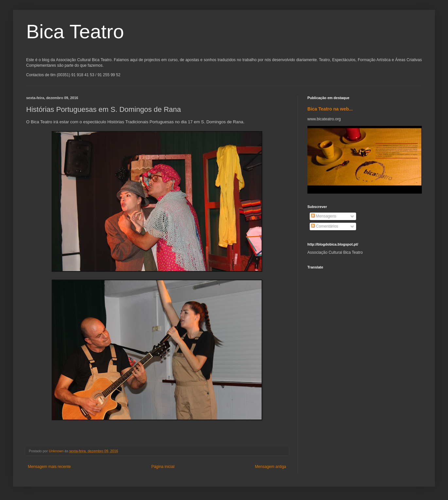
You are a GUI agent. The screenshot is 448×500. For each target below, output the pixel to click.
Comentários (325, 226)
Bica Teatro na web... (330, 109)
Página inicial (163, 467)
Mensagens (324, 216)
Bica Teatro (75, 32)
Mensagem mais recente (49, 467)
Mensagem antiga (271, 467)
